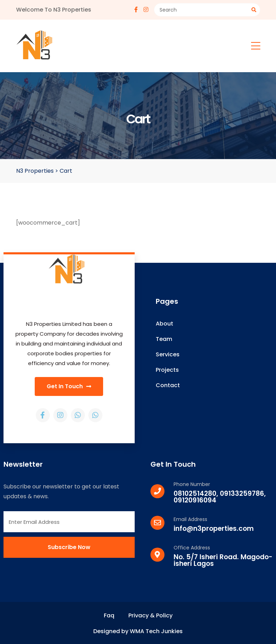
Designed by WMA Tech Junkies (138, 631)
